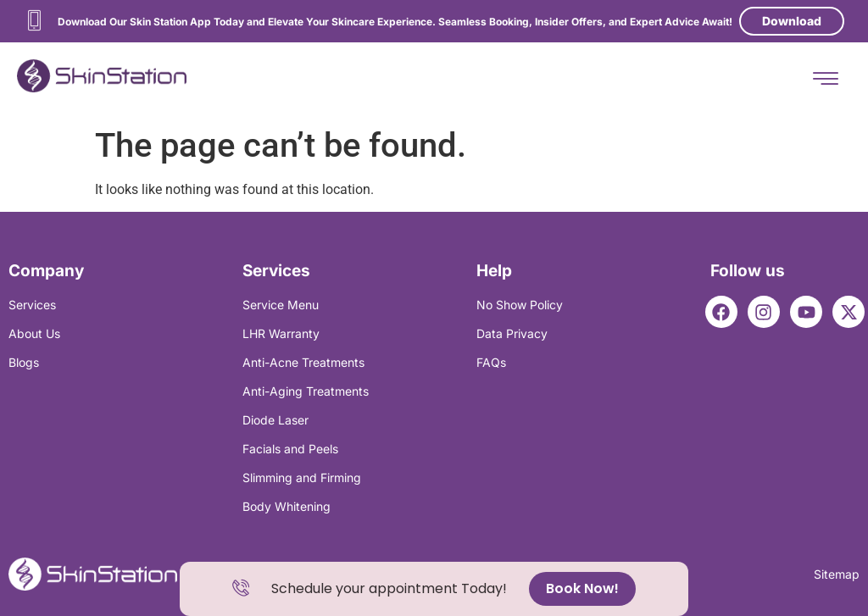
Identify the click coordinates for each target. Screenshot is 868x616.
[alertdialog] (434, 589)
